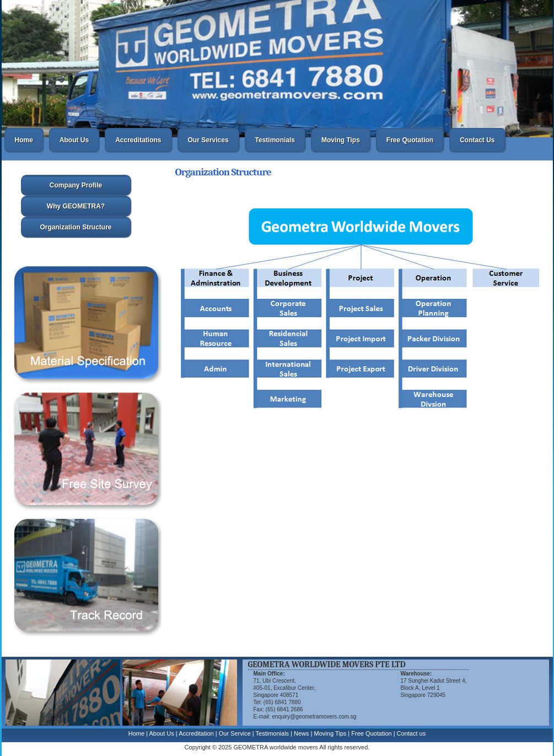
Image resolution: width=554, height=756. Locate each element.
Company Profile (76, 185)
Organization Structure (76, 227)
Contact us (412, 733)
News (302, 733)
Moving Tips (341, 140)
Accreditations (138, 140)
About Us (74, 140)
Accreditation (196, 733)
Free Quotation (410, 140)
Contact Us (477, 140)
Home (24, 140)
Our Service (235, 733)
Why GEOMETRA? (76, 206)
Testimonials (275, 140)
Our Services (208, 140)
